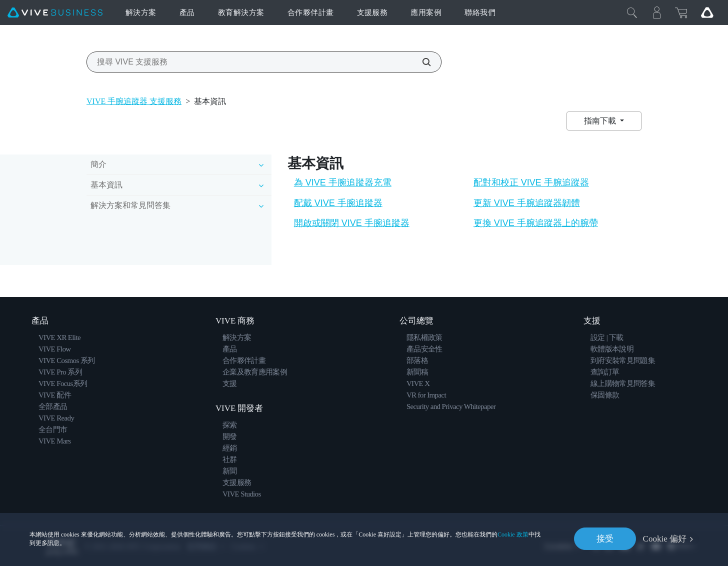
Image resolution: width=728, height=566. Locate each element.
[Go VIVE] (707, 12)
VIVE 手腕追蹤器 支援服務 (134, 101)
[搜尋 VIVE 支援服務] (421, 62)
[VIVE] (55, 13)
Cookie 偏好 (665, 539)
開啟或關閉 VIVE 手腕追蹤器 (352, 223)
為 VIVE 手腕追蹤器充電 (343, 182)
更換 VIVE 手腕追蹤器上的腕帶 (536, 223)
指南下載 (601, 121)
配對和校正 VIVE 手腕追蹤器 (531, 182)
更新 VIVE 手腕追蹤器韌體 (527, 203)
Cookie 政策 (513, 534)
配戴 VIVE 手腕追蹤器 (338, 203)
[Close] (632, 12)
